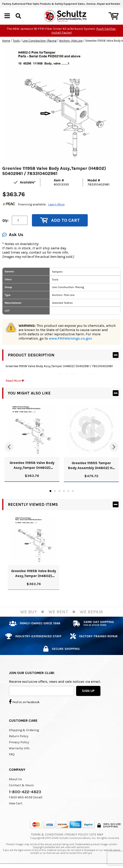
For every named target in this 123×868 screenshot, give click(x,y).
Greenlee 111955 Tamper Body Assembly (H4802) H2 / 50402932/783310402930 (91, 466)
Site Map (97, 835)
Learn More (56, 204)
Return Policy (19, 736)
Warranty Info (19, 748)
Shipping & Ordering (24, 730)
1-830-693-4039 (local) (26, 797)
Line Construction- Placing (40, 41)
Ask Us (13, 235)
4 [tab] (64, 491)
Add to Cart (60, 220)
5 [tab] (68, 491)
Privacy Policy (19, 742)
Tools (16, 41)
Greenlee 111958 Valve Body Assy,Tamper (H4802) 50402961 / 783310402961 (32, 465)
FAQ (12, 754)
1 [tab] (50, 491)
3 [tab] (59, 491)
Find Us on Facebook (24, 702)
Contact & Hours (21, 785)
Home (6, 41)
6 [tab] (73, 491)
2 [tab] (55, 491)
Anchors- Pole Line (71, 41)
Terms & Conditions (47, 835)
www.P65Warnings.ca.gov (70, 338)
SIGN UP (88, 691)
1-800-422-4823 (25, 792)
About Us (16, 779)
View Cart (16, 803)
